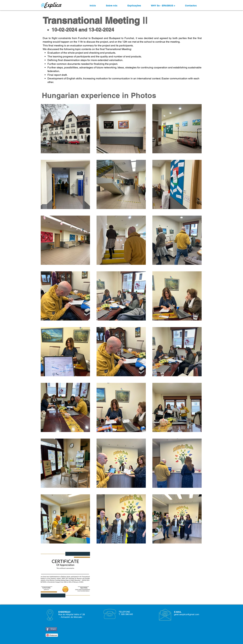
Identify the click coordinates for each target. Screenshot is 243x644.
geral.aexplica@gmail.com (187, 614)
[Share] (51, 629)
